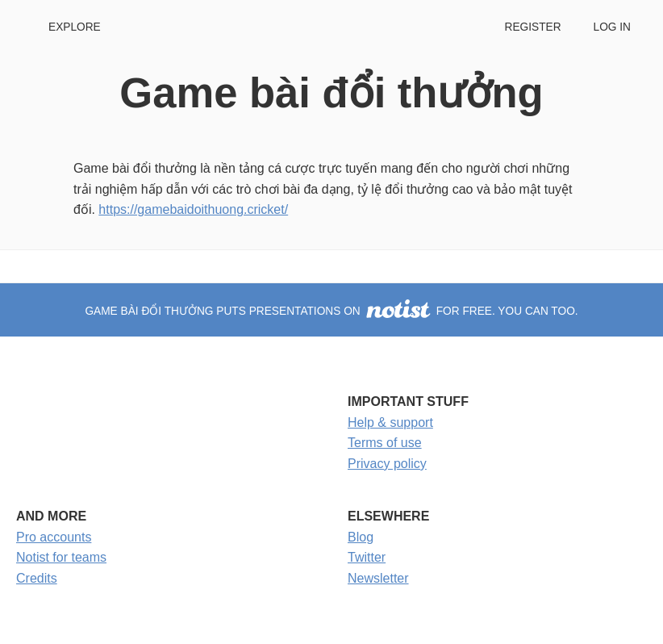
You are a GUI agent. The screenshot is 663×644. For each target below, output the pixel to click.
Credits (37, 578)
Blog (361, 537)
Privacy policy (387, 464)
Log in (612, 27)
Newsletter (378, 578)
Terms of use (385, 443)
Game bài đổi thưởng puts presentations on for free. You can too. (331, 311)
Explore (75, 27)
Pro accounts (54, 537)
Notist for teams (61, 557)
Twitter (367, 557)
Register (532, 27)
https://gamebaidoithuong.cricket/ (193, 209)
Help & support (390, 422)
